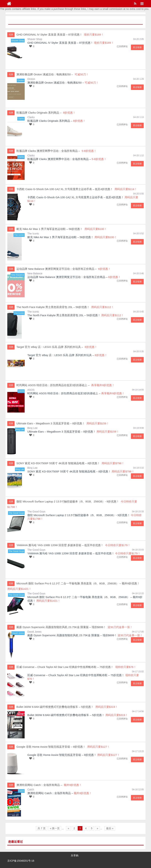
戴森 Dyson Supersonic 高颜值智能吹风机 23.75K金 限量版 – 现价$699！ (72, 635)
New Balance (35, 273)
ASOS (31, 390)
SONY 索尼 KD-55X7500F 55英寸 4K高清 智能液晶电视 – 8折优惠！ (69, 471)
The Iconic (33, 234)
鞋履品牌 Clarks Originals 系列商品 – (50, 121)
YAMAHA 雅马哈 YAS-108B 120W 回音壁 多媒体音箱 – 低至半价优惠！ (71, 553)
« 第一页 (55, 828)
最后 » (110, 828)
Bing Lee (32, 428)
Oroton (31, 79)
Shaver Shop (35, 39)
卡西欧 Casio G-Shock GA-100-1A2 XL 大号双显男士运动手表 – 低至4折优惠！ (76, 197)
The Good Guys (36, 512)
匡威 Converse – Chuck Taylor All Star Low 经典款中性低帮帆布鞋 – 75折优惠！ (76, 675)
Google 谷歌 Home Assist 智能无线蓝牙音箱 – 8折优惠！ (62, 755)
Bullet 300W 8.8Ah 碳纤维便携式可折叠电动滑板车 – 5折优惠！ (66, 715)
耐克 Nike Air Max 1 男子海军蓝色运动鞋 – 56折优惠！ (60, 237)
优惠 (11, 35)
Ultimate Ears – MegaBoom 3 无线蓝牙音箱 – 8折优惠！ (62, 432)
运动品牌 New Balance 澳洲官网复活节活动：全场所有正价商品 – (67, 277)
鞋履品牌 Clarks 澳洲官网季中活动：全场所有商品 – (59, 159)
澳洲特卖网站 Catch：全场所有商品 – (50, 793)
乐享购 (75, 855)
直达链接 (137, 47)
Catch (31, 790)
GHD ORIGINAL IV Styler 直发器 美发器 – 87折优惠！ (60, 43)
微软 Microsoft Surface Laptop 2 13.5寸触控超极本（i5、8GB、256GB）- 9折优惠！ (79, 515)
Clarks (31, 117)
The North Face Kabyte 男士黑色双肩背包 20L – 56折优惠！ (64, 315)
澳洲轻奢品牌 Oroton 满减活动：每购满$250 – (56, 83)
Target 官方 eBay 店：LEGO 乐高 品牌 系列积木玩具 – (61, 355)
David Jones (34, 632)
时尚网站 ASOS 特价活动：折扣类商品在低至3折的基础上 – (64, 393)
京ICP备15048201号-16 (21, 861)
